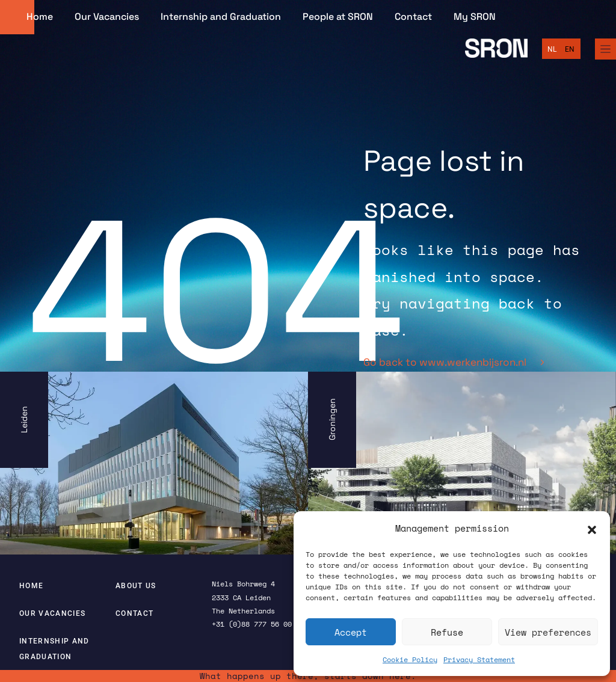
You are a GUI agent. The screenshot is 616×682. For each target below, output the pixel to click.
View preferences (548, 632)
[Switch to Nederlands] (552, 49)
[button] (592, 529)
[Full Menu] (605, 49)
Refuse (447, 632)
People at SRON (338, 17)
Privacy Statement (479, 659)
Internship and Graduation (221, 17)
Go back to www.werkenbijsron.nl (454, 362)
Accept (351, 632)
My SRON (475, 17)
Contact (413, 17)
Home (40, 17)
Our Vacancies (107, 17)
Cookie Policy (410, 659)
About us (136, 586)
